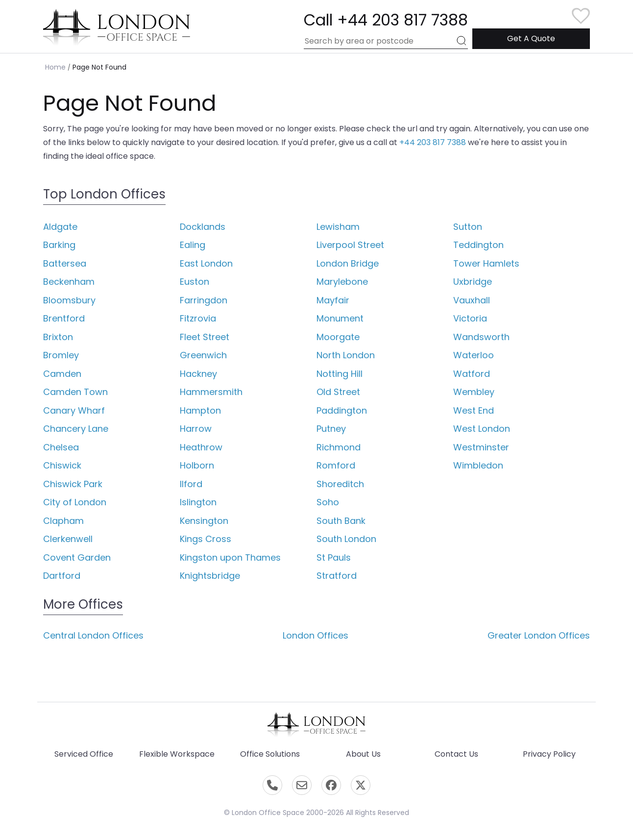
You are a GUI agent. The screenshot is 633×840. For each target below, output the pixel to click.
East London (206, 263)
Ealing (193, 245)
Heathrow (201, 447)
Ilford (191, 484)
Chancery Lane (76, 429)
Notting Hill (340, 374)
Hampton (200, 410)
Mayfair (333, 300)
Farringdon (204, 300)
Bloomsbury (69, 300)
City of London (75, 502)
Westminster (481, 447)
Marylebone (342, 282)
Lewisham (338, 227)
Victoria (470, 318)
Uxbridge (473, 282)
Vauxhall (472, 300)
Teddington (478, 245)
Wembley (474, 392)
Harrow (196, 429)
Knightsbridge (210, 576)
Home (55, 67)
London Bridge (348, 263)
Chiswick (62, 465)
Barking (59, 245)
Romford (336, 465)
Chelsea (61, 447)
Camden (62, 374)
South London (346, 539)
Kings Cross (206, 539)
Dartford (62, 576)
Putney (331, 429)
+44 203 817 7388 (433, 142)
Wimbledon (478, 465)
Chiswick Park (73, 484)
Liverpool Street (350, 245)
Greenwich (203, 355)
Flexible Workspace (177, 754)
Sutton (468, 227)
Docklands (203, 227)
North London (346, 355)
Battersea (65, 263)
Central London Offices (93, 635)
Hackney (198, 374)
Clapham (63, 521)
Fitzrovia (198, 318)
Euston (195, 282)
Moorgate (338, 337)
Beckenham (69, 282)
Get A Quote (531, 38)
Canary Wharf (74, 410)
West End (474, 410)
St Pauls (334, 557)
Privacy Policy (549, 754)
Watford (472, 374)
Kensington (204, 521)
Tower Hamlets (486, 263)
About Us (363, 754)
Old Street (338, 392)
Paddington (342, 410)
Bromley (61, 355)
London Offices (316, 635)
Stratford (337, 576)
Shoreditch (340, 484)
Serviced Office (84, 754)
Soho (328, 502)
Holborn (197, 465)
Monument (340, 318)
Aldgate (60, 227)
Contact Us (456, 754)
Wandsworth (481, 337)
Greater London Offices (539, 635)
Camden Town (75, 392)
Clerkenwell (68, 539)
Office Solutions (270, 754)
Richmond (339, 447)
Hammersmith (211, 392)
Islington (198, 502)
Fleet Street (205, 337)
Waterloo (474, 355)
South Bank (341, 521)
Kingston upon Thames (230, 557)
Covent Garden (77, 557)
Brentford (64, 318)
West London (482, 429)
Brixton (58, 337)
